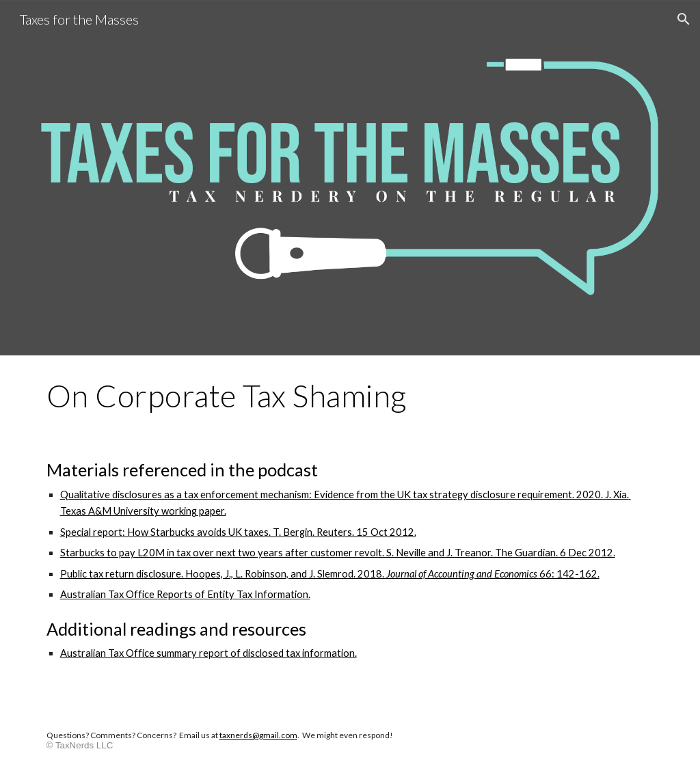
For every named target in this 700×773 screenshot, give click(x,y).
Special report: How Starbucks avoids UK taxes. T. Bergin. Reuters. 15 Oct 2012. (238, 532)
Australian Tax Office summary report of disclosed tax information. (208, 653)
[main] (350, 396)
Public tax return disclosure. (123, 574)
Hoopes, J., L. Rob (224, 574)
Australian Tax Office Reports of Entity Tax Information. (185, 594)
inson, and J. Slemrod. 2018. (324, 574)
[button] (684, 19)
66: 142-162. (569, 574)
